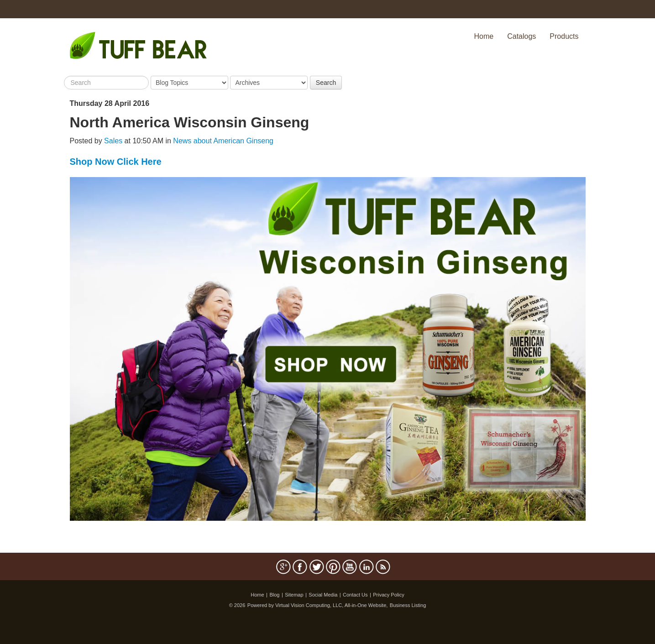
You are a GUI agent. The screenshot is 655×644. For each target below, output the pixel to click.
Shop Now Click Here (116, 162)
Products (564, 36)
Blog (274, 595)
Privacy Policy (388, 595)
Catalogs (521, 36)
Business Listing (408, 605)
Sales (113, 141)
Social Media (323, 595)
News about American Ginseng (223, 141)
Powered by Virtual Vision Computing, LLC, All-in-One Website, (318, 605)
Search (326, 83)
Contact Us (355, 595)
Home (484, 36)
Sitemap (294, 595)
